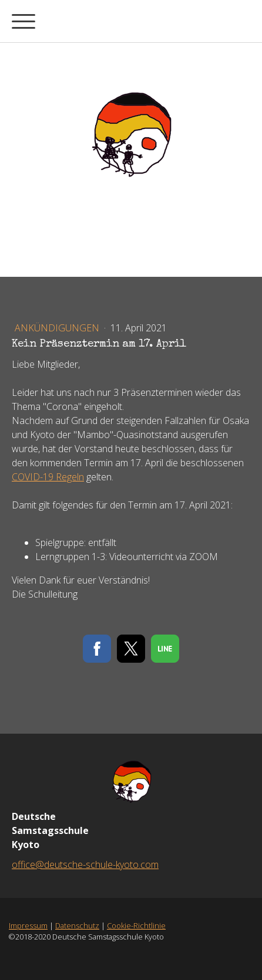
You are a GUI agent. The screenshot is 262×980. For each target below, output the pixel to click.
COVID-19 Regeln (48, 477)
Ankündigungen (58, 328)
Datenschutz (77, 925)
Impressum (28, 925)
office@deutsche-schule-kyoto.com (85, 864)
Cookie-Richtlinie (136, 925)
